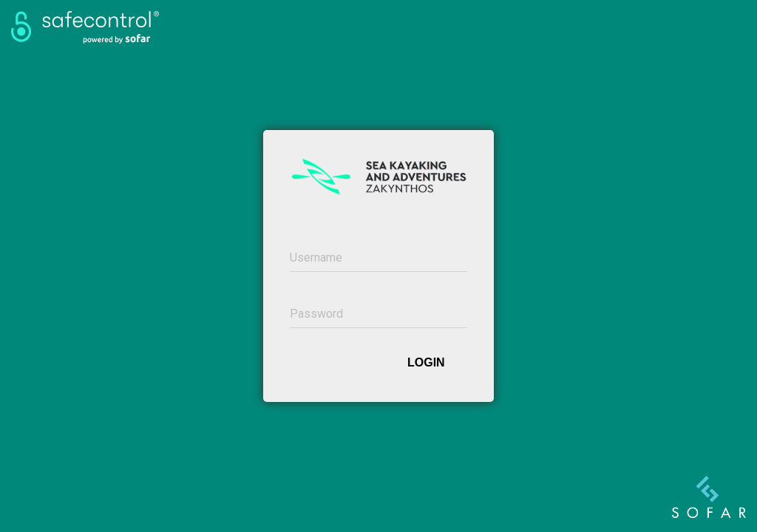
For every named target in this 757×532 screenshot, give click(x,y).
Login (426, 362)
